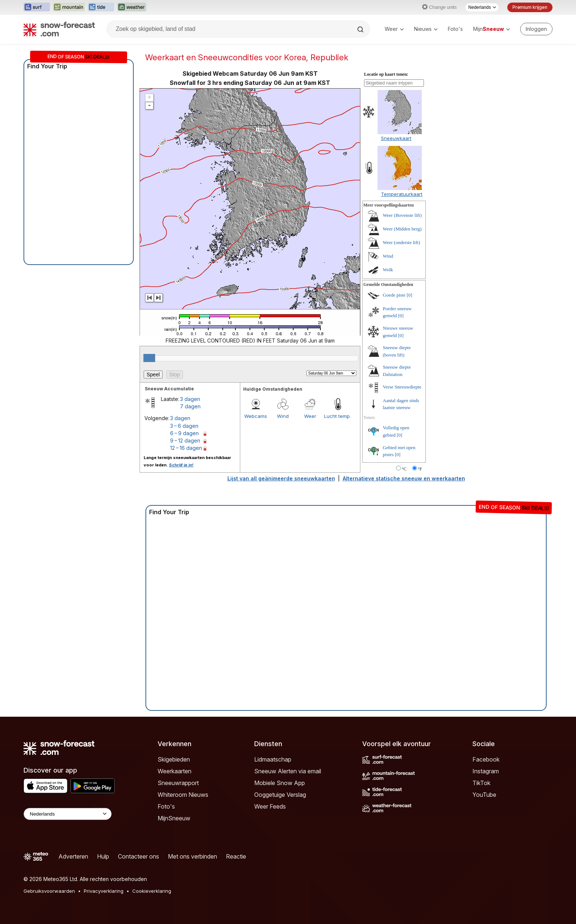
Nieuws (426, 29)
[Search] (361, 29)
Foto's (455, 29)
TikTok (481, 783)
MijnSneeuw (174, 818)
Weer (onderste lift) (401, 242)
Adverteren (73, 856)
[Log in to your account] (536, 29)
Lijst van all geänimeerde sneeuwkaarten (281, 478)
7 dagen (190, 406)
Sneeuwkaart (396, 138)
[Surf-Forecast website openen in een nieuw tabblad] (37, 7)
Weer (394, 29)
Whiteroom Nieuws (183, 795)
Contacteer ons (138, 856)
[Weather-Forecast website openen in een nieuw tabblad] (132, 7)
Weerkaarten (174, 771)
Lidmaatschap (273, 759)
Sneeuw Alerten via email (288, 771)
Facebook (486, 759)
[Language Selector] (68, 814)
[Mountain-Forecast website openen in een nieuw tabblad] (69, 7)
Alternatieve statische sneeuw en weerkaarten (404, 478)
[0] (409, 295)
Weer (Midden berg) (402, 229)
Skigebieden (174, 759)
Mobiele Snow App (280, 783)
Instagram (486, 771)
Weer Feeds (270, 806)
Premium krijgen (530, 7)
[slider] (149, 358)
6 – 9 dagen (184, 433)
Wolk (388, 270)
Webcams (256, 416)
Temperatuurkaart (402, 194)
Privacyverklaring (104, 891)
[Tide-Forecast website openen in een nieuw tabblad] (101, 7)
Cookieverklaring (152, 891)
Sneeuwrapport (178, 783)
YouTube (484, 795)
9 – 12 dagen (185, 440)
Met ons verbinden (192, 856)
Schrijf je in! (181, 465)
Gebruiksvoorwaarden (49, 891)
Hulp (103, 856)
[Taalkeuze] (482, 7)
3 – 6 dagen (184, 426)
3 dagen (190, 399)
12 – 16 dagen (186, 448)
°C (404, 469)
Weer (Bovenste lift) (402, 215)
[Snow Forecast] (59, 29)
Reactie (236, 856)
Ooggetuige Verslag (280, 795)
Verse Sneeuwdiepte (402, 387)
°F (420, 469)
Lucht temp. (337, 416)
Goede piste (394, 295)
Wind (283, 416)
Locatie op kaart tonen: (386, 74)
